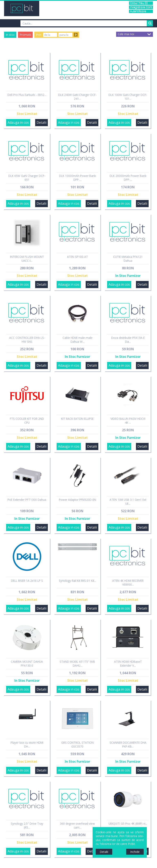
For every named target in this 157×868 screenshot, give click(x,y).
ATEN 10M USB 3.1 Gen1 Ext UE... (128, 502)
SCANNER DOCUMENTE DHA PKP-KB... (128, 744)
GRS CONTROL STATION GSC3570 (77, 744)
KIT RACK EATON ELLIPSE (77, 419)
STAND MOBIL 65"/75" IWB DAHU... (77, 664)
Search (150, 23)
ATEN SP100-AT (77, 257)
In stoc (10, 35)
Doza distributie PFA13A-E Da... (128, 340)
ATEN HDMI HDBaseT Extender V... (128, 664)
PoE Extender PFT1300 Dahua (27, 500)
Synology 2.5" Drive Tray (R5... (27, 825)
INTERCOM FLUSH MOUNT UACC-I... (27, 259)
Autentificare (138, 11)
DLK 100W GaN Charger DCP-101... (128, 97)
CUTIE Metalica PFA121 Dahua (128, 259)
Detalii (41, 122)
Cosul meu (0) (139, 3)
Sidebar (3, 438)
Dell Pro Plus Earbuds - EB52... (27, 95)
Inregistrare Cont (141, 7)
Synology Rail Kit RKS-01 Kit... (77, 581)
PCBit (22, 8)
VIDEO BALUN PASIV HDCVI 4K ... (128, 421)
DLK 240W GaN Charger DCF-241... (77, 97)
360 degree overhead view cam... (77, 825)
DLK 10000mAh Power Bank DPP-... (77, 178)
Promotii (25, 35)
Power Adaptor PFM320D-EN (77, 500)
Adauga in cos (18, 122)
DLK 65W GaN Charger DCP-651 (27, 178)
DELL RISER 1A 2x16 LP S (27, 581)
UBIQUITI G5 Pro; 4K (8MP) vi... (128, 824)
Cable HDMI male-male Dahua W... (77, 340)
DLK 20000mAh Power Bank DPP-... (128, 178)
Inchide (135, 852)
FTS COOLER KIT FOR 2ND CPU (27, 421)
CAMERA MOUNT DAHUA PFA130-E (27, 664)
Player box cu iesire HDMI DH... (27, 744)
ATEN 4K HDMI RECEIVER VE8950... (128, 583)
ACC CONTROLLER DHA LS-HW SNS (27, 340)
